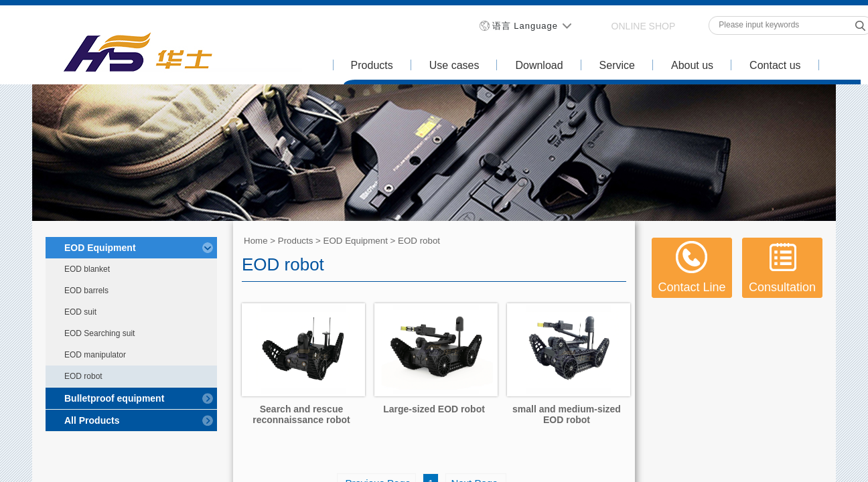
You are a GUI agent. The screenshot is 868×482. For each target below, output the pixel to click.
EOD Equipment (356, 241)
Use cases (454, 65)
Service (617, 65)
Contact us (775, 65)
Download (539, 65)
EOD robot (419, 241)
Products (372, 65)
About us (692, 65)
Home (256, 241)
